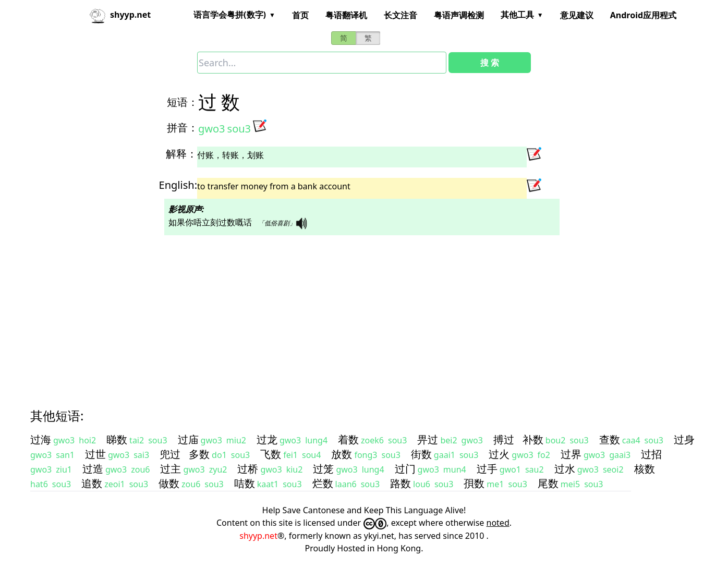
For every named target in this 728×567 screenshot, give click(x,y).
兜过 (170, 454)
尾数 (548, 483)
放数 (342, 454)
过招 (651, 454)
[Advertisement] (345, 312)
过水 (565, 469)
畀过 (428, 439)
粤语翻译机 (346, 15)
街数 (421, 454)
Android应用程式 (643, 15)
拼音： (183, 128)
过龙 (267, 439)
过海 (41, 439)
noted (498, 523)
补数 (533, 439)
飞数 (271, 454)
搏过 (504, 439)
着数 (348, 439)
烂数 (323, 483)
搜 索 (490, 63)
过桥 (248, 469)
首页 (300, 15)
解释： (181, 154)
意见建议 (577, 15)
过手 (487, 469)
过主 (171, 469)
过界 (571, 454)
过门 (405, 469)
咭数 (245, 483)
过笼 (323, 469)
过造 (93, 469)
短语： (183, 102)
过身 (684, 439)
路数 (401, 483)
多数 (199, 454)
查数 (610, 439)
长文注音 (401, 15)
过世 (95, 454)
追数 (92, 483)
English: (178, 185)
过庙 (188, 439)
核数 (645, 469)
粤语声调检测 (459, 15)
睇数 (117, 439)
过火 (499, 454)
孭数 (474, 483)
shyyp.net (258, 536)
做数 (169, 483)
